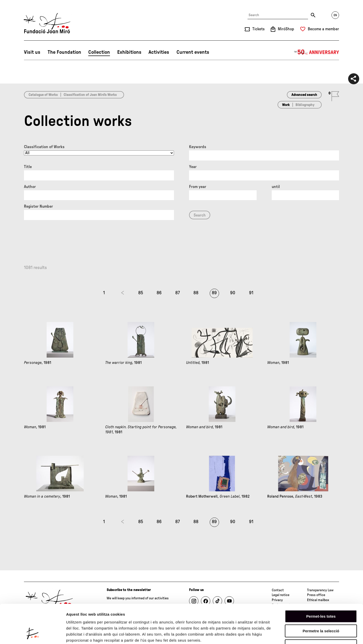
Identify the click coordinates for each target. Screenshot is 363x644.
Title (28, 167)
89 (214, 293)
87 (177, 293)
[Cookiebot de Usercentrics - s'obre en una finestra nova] (33, 634)
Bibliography (305, 105)
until (276, 187)
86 (159, 293)
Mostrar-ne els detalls (290, 634)
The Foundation (64, 52)
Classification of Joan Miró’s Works (90, 95)
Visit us (32, 52)
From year (198, 187)
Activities (159, 52)
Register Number (38, 206)
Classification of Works (44, 147)
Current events (193, 52)
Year (193, 167)
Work (286, 105)
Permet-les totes (321, 582)
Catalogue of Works (43, 95)
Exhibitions (129, 52)
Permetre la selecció (321, 597)
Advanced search (304, 95)
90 (233, 293)
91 (251, 293)
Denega (321, 612)
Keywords (198, 147)
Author (30, 187)
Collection (99, 52)
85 (141, 293)
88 (196, 293)
